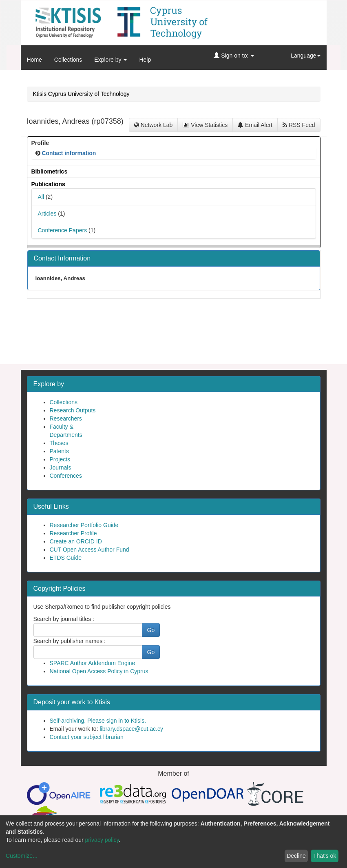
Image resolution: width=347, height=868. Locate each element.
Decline (296, 856)
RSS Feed (299, 125)
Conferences (66, 476)
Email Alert (255, 125)
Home (34, 60)
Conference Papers (63, 230)
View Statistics (205, 125)
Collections (68, 60)
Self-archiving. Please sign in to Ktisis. (98, 721)
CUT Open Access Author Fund (90, 550)
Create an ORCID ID (76, 541)
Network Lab (153, 125)
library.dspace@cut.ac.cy (131, 729)
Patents (59, 451)
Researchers (66, 418)
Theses (59, 443)
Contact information (69, 153)
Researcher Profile (73, 533)
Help (145, 60)
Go (151, 630)
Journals (61, 467)
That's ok (325, 856)
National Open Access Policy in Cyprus (99, 671)
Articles (47, 214)
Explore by (111, 60)
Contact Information (62, 258)
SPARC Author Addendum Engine (93, 663)
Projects (60, 459)
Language (305, 56)
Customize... (22, 856)
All (41, 197)
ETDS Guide (66, 558)
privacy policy (102, 840)
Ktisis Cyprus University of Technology (81, 94)
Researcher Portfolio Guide (84, 525)
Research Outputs (73, 410)
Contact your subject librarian (87, 737)
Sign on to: (234, 56)
